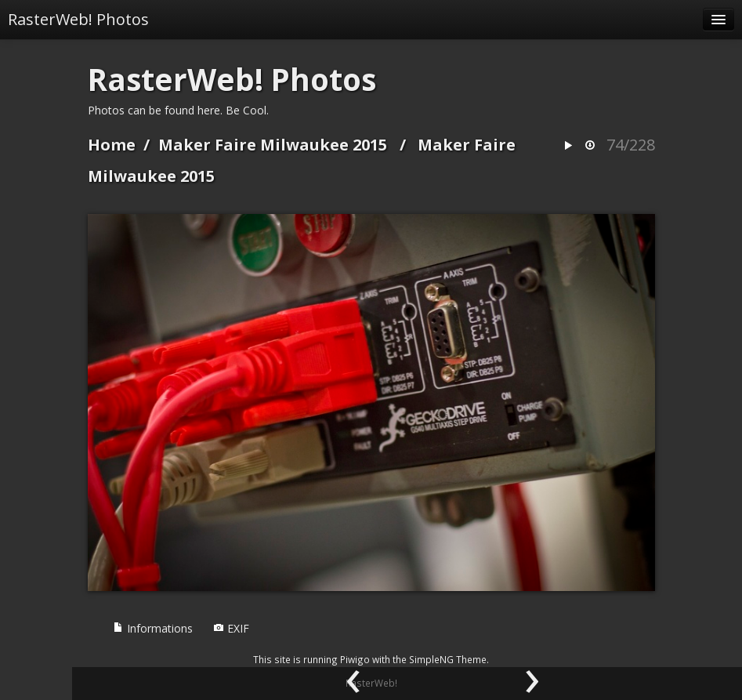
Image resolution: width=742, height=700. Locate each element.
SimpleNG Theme (448, 659)
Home (112, 145)
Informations (153, 628)
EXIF (231, 628)
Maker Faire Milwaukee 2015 (273, 145)
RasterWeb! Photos (78, 19)
